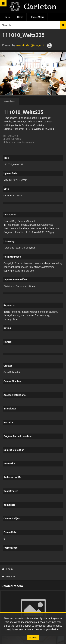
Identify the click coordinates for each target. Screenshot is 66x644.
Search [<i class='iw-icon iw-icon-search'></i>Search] (63, 25)
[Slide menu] (3, 3)
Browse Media (37, 17)
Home (20, 17)
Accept (33, 637)
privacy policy (54, 626)
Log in (7, 17)
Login (7, 569)
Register (9, 576)
